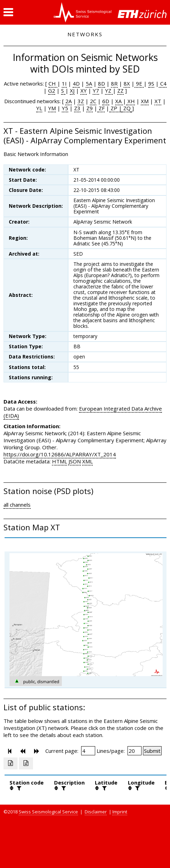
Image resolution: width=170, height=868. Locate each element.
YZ (109, 90)
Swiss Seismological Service (48, 812)
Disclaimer (96, 812)
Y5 (65, 108)
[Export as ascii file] (26, 763)
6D (106, 101)
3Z (81, 101)
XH (130, 101)
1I (64, 83)
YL (39, 108)
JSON (75, 461)
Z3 (77, 108)
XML (87, 461)
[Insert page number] (88, 751)
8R (114, 83)
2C (93, 101)
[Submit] (152, 751)
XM (145, 101)
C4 (163, 83)
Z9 (90, 108)
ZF (101, 108)
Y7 (96, 90)
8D (102, 83)
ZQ (126, 108)
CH (53, 83)
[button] (8, 12)
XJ (72, 90)
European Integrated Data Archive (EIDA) (83, 412)
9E (139, 83)
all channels (17, 505)
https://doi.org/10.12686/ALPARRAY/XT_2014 (60, 454)
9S (151, 83)
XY (84, 90)
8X (127, 83)
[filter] (18, 788)
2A (68, 101)
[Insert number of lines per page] (135, 751)
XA (119, 101)
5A (89, 83)
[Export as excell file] (11, 763)
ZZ (120, 90)
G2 (52, 90)
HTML (60, 461)
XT (158, 101)
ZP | (116, 108)
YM (52, 108)
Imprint (120, 812)
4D (76, 83)
